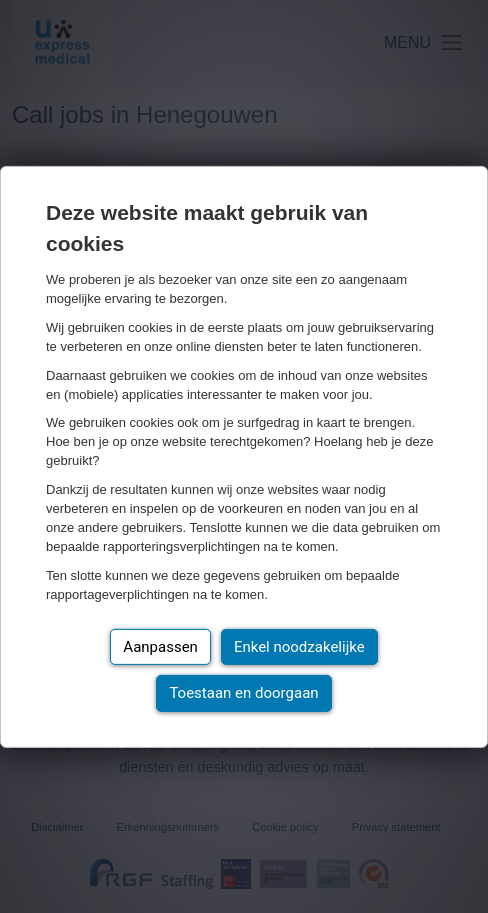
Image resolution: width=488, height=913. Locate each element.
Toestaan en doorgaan (243, 693)
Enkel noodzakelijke (299, 647)
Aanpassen (160, 647)
